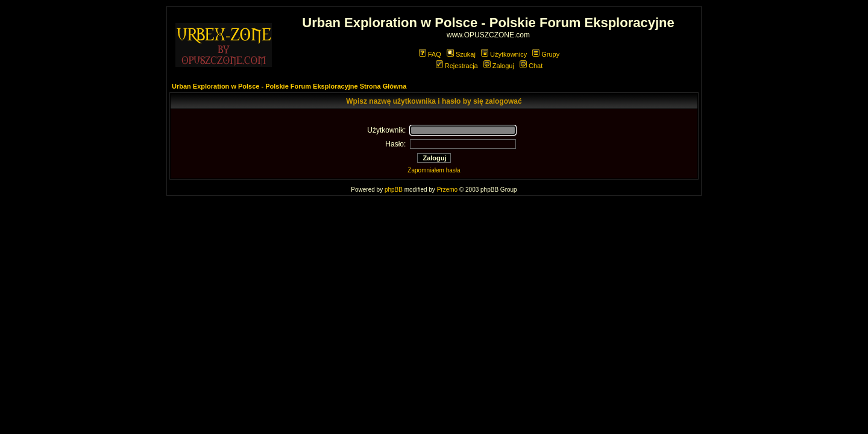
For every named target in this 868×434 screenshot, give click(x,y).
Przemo (447, 190)
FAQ (430, 54)
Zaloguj (499, 66)
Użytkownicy (504, 54)
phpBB (394, 190)
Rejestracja (457, 66)
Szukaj (461, 54)
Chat (531, 66)
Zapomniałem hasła (434, 170)
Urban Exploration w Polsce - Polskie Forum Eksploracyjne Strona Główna (289, 86)
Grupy (546, 54)
